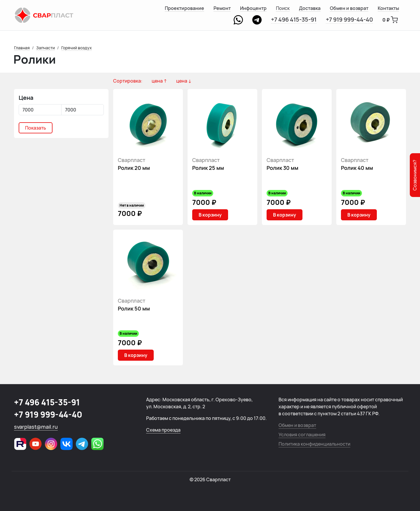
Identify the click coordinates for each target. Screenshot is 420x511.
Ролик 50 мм (134, 308)
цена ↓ (184, 81)
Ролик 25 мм (208, 168)
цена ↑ (159, 81)
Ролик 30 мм (282, 168)
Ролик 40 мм (357, 168)
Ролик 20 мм (134, 168)
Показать (36, 128)
